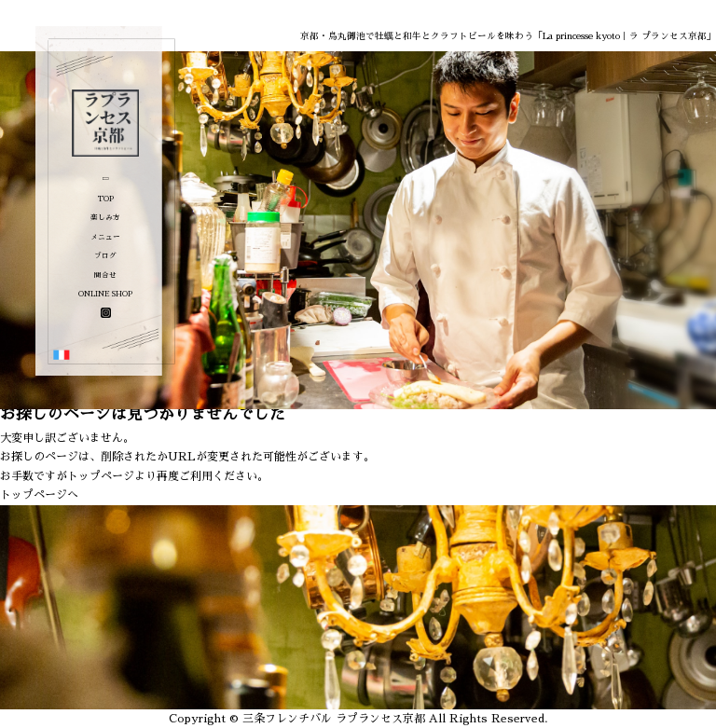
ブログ (105, 256)
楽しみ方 (105, 218)
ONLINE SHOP (105, 294)
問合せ (105, 275)
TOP (106, 199)
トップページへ (39, 495)
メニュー (105, 237)
